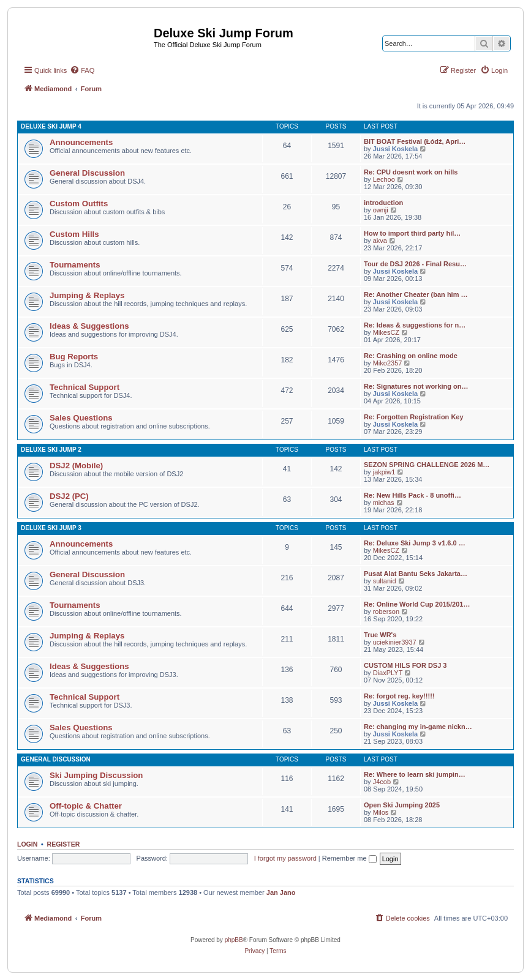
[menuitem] (82, 70)
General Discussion (87, 173)
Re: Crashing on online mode (411, 356)
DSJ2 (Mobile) (76, 466)
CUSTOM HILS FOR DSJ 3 (405, 665)
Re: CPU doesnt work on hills (411, 172)
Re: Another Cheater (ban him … (416, 294)
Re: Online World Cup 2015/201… (417, 604)
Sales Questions (81, 418)
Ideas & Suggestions (89, 326)
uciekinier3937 (395, 642)
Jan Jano (281, 892)
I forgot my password (285, 858)
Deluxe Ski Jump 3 (51, 528)
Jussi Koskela (395, 149)
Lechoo (384, 179)
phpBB (234, 940)
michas (384, 503)
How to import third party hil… (412, 233)
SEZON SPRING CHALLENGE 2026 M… (427, 465)
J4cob (382, 782)
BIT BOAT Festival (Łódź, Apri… (415, 141)
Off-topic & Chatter (86, 806)
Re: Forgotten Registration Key (414, 417)
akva (380, 241)
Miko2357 (388, 363)
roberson (386, 612)
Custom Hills (74, 234)
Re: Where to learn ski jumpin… (415, 774)
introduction (383, 203)
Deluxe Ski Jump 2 (51, 450)
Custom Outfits (79, 204)
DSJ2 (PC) (69, 496)
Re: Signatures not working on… (416, 386)
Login (27, 844)
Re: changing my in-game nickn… (418, 727)
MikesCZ (386, 332)
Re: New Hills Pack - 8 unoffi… (412, 495)
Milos (381, 812)
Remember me (349, 858)
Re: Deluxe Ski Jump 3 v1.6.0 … (415, 543)
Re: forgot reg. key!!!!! (399, 696)
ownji (381, 210)
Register (64, 844)
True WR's (380, 635)
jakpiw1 (384, 472)
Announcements (81, 142)
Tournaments (75, 265)
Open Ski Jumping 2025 (402, 805)
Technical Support (85, 387)
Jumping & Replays (87, 295)
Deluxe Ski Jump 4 (51, 126)
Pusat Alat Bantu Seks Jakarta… (416, 574)
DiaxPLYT (388, 673)
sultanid (385, 581)
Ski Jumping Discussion (96, 775)
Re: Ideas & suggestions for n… (415, 325)
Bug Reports (74, 357)
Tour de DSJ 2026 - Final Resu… (415, 264)
